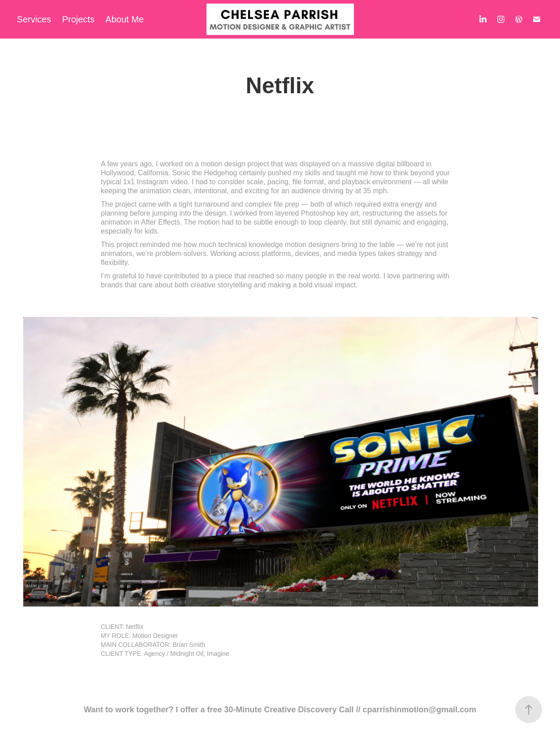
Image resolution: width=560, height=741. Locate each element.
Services (34, 19)
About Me (125, 19)
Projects (78, 19)
